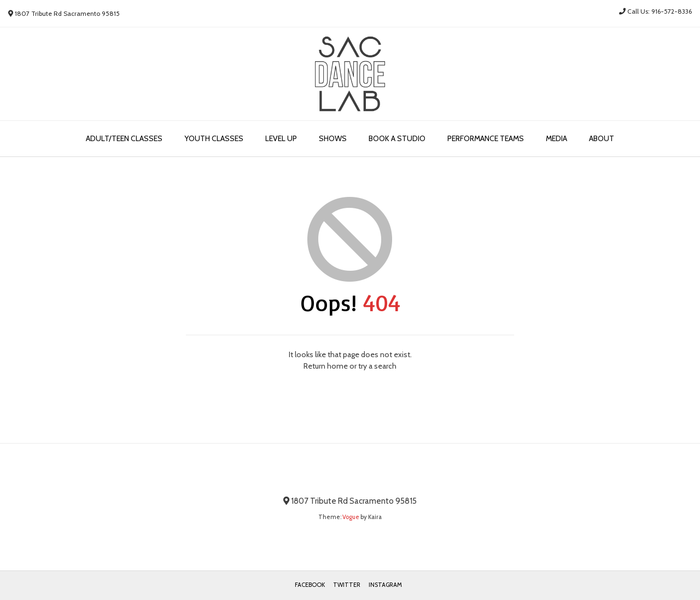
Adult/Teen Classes (124, 138)
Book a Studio (397, 138)
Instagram (385, 585)
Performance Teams (486, 138)
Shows (333, 138)
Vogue (351, 517)
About (602, 138)
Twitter (347, 585)
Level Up (281, 138)
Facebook (310, 585)
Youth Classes (214, 138)
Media (556, 138)
